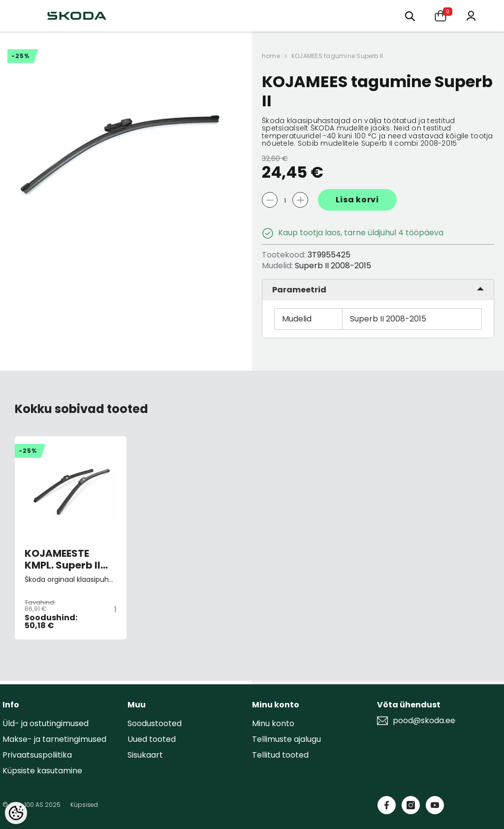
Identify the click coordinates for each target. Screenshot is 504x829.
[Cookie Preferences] (16, 813)
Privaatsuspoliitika (37, 755)
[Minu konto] (471, 15)
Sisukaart (145, 755)
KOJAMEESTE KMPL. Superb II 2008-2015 (63, 559)
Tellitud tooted (280, 755)
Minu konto (273, 723)
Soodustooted (155, 723)
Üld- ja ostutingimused (46, 723)
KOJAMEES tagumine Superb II (337, 56)
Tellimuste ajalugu (286, 739)
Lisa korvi (357, 200)
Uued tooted (152, 739)
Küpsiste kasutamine (42, 771)
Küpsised (84, 805)
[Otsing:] (410, 16)
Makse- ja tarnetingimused (54, 739)
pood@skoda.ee (424, 721)
